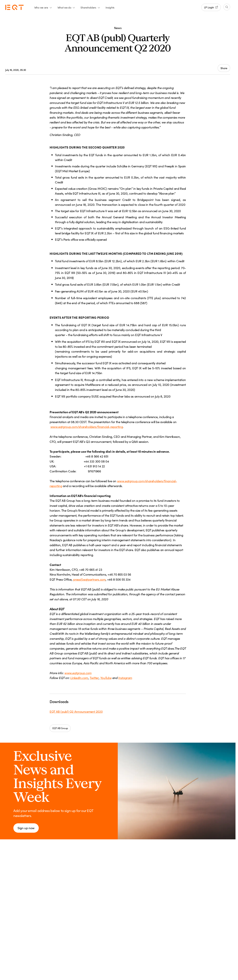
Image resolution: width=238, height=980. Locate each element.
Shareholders (90, 7)
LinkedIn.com (79, 678)
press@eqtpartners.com (89, 579)
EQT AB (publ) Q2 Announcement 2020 (76, 711)
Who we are (43, 7)
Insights (110, 7)
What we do (66, 7)
